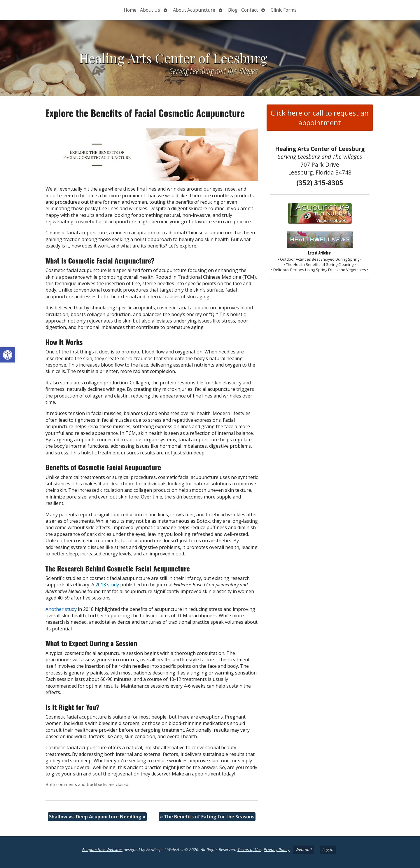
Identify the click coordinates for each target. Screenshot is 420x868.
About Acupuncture (194, 10)
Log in (328, 849)
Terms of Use (249, 849)
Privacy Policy (277, 849)
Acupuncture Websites (102, 849)
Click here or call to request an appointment (320, 118)
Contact (250, 10)
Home (130, 10)
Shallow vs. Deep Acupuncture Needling (97, 817)
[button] (8, 355)
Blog (233, 10)
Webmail (304, 849)
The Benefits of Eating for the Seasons (207, 817)
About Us (150, 10)
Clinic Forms (284, 10)
